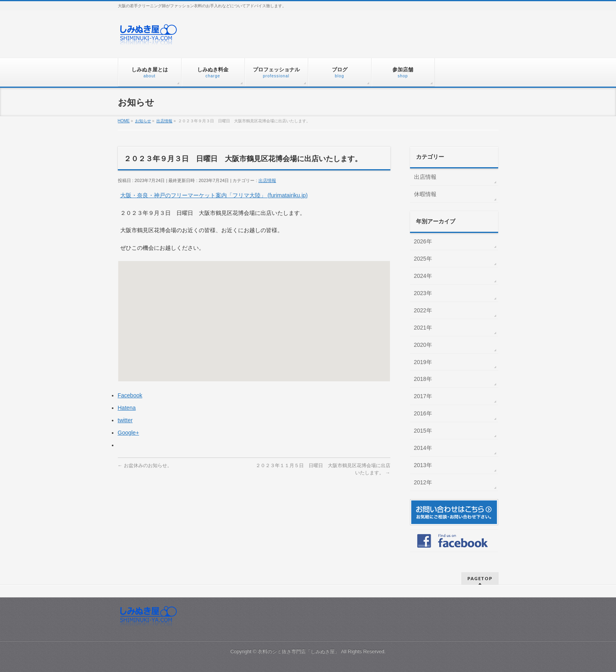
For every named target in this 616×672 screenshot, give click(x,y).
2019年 (423, 362)
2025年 (423, 259)
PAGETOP (480, 578)
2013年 (423, 465)
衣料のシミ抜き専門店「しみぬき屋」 (299, 652)
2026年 (423, 241)
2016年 (423, 413)
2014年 (423, 448)
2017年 (423, 396)
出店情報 (267, 180)
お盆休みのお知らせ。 (145, 466)
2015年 (423, 431)
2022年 (423, 310)
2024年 (423, 276)
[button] (254, 314)
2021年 (423, 328)
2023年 (423, 293)
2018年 (423, 379)
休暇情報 (425, 194)
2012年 (423, 482)
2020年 (423, 345)
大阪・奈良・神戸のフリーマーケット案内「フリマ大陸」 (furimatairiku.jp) (214, 195)
